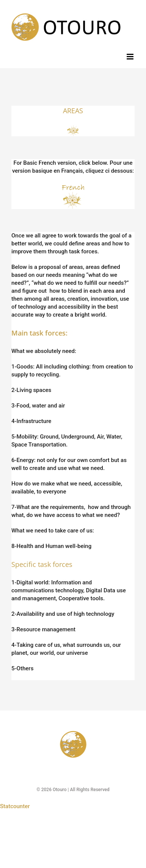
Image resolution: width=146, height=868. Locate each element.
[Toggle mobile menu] (131, 57)
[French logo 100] (73, 185)
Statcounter (15, 806)
